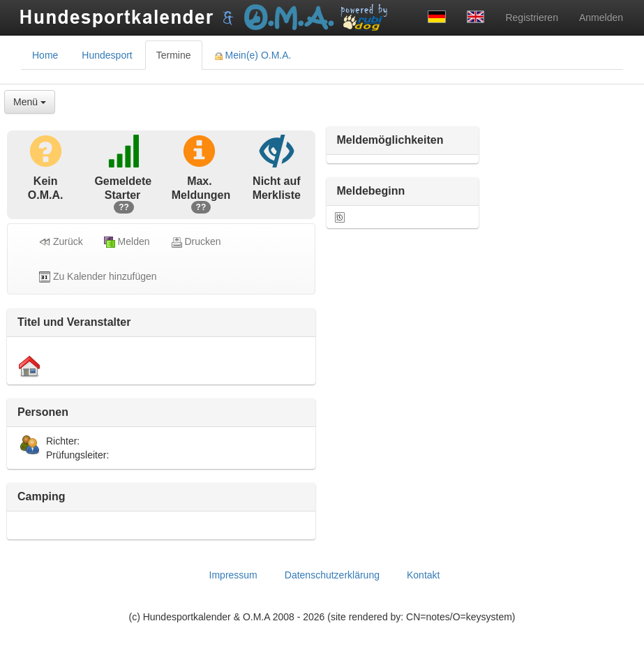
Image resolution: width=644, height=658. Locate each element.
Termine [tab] (174, 55)
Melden (127, 242)
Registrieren (531, 17)
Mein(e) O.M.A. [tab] (253, 55)
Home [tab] (45, 55)
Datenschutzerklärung (332, 575)
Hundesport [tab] (107, 55)
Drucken (196, 242)
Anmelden (601, 17)
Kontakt (423, 575)
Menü (30, 102)
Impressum (233, 575)
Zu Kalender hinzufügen (98, 277)
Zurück (61, 242)
